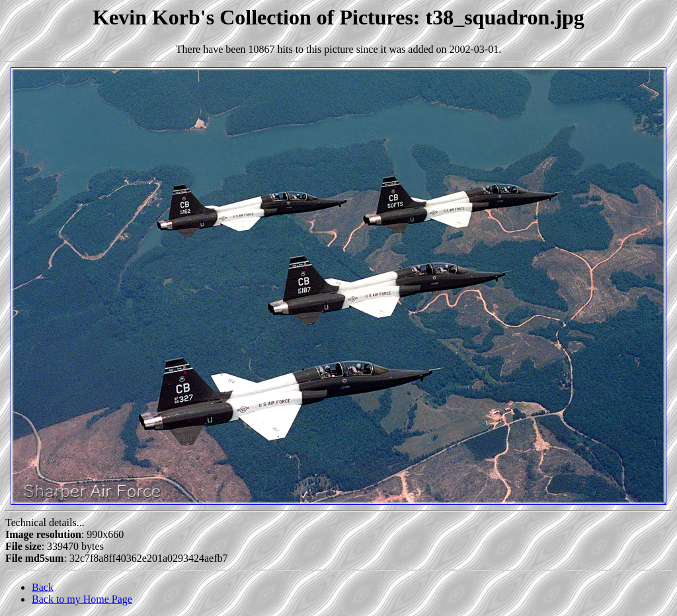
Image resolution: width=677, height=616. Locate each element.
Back (43, 587)
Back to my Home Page (82, 599)
